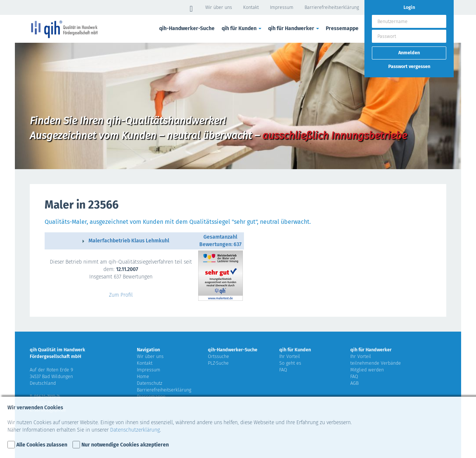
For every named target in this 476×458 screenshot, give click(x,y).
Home (143, 376)
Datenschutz (149, 383)
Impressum (282, 7)
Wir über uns (219, 7)
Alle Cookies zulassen (42, 445)
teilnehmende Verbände (376, 363)
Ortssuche (218, 356)
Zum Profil (121, 295)
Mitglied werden (367, 370)
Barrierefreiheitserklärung (332, 7)
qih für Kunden (242, 28)
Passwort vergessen (409, 66)
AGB (354, 383)
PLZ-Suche (218, 363)
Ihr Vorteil (290, 356)
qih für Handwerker (294, 28)
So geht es (290, 363)
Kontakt (251, 7)
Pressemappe (342, 28)
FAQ (283, 370)
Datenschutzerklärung (135, 430)
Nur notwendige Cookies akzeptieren (125, 445)
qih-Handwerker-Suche (187, 28)
